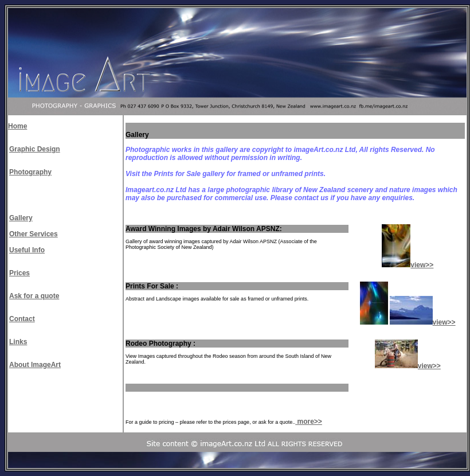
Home (17, 126)
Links (18, 342)
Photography (30, 172)
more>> (309, 422)
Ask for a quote (34, 296)
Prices (19, 273)
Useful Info (27, 250)
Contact (22, 319)
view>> (422, 265)
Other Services (34, 234)
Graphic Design (35, 149)
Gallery (21, 218)
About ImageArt (35, 365)
